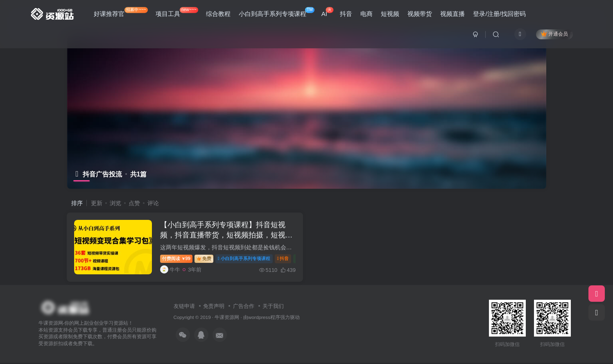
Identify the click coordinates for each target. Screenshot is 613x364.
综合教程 (218, 14)
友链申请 (184, 307)
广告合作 (244, 307)
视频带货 (420, 14)
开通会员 (554, 34)
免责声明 (214, 307)
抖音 (346, 14)
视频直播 (452, 14)
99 (178, 259)
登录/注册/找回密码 (499, 14)
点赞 (134, 203)
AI (327, 12)
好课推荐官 (121, 12)
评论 (153, 203)
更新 (97, 203)
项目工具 (177, 12)
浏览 (115, 203)
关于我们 (273, 307)
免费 (205, 259)
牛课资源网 (227, 319)
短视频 (390, 14)
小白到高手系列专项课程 (277, 12)
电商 (366, 14)
